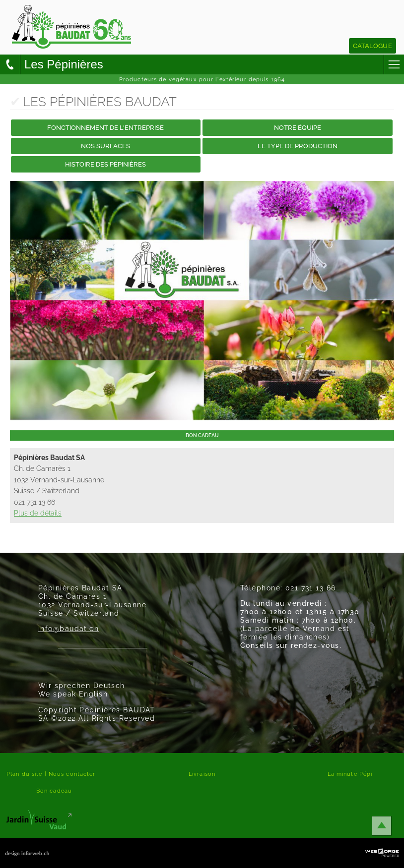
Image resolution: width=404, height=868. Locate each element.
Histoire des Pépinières (105, 164)
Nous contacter (72, 774)
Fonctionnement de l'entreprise (105, 128)
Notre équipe (298, 128)
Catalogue (372, 46)
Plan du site (24, 774)
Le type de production (298, 146)
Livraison (202, 774)
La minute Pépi (350, 774)
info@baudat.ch (68, 628)
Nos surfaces (105, 146)
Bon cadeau (54, 791)
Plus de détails (38, 513)
